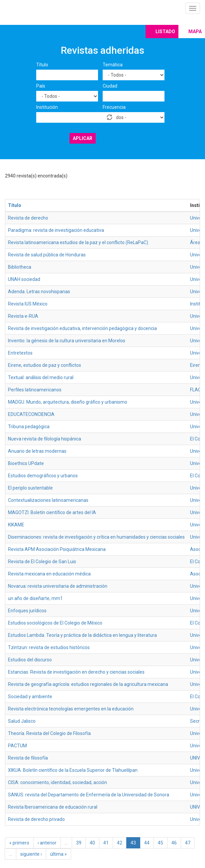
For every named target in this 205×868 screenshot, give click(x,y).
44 (147, 843)
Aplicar (83, 138)
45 (160, 843)
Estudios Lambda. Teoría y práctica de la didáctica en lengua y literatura (82, 635)
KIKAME (16, 525)
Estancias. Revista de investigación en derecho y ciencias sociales (76, 672)
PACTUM (17, 746)
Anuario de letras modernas (37, 451)
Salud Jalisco (22, 721)
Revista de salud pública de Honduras (47, 255)
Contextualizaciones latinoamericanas (48, 500)
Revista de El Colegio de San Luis (42, 562)
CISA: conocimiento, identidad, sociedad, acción (57, 782)
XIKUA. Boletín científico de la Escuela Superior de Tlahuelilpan (73, 770)
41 (106, 843)
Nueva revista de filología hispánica (45, 439)
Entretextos (20, 353)
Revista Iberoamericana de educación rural (53, 807)
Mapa (195, 32)
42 (120, 843)
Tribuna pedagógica (29, 427)
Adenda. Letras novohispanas (39, 292)
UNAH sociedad (24, 279)
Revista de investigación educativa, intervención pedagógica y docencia (82, 328)
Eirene (197, 365)
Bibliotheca (20, 267)
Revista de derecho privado (36, 819)
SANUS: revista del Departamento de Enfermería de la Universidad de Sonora (89, 795)
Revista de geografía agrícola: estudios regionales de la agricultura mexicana (88, 684)
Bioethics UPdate (26, 463)
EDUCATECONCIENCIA (31, 414)
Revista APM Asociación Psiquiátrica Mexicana (57, 549)
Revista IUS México (28, 304)
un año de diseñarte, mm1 (35, 598)
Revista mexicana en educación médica (49, 574)
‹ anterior (47, 843)
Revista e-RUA (23, 316)
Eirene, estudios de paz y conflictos (45, 365)
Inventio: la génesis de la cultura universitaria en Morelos (67, 341)
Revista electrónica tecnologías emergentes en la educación (71, 709)
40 (92, 843)
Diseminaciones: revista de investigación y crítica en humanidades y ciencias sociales (96, 537)
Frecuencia (114, 107)
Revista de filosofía (28, 758)
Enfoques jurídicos (27, 611)
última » (58, 854)
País (41, 86)
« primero (19, 843)
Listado (165, 32)
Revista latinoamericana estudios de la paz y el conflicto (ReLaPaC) (78, 242)
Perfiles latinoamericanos (35, 390)
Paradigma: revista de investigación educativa (56, 230)
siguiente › (31, 854)
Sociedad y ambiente (30, 697)
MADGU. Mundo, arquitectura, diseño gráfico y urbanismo (68, 402)
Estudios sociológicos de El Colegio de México (55, 623)
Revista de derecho (28, 218)
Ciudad (110, 86)
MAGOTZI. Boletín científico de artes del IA (52, 512)
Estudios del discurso (30, 660)
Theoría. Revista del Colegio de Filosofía (49, 733)
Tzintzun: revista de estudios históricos (49, 647)
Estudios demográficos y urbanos (43, 476)
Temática (113, 65)
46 (174, 843)
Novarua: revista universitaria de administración (58, 586)
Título (42, 65)
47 (188, 843)
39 (79, 843)
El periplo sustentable (30, 488)
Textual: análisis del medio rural (41, 377)
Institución (47, 107)
